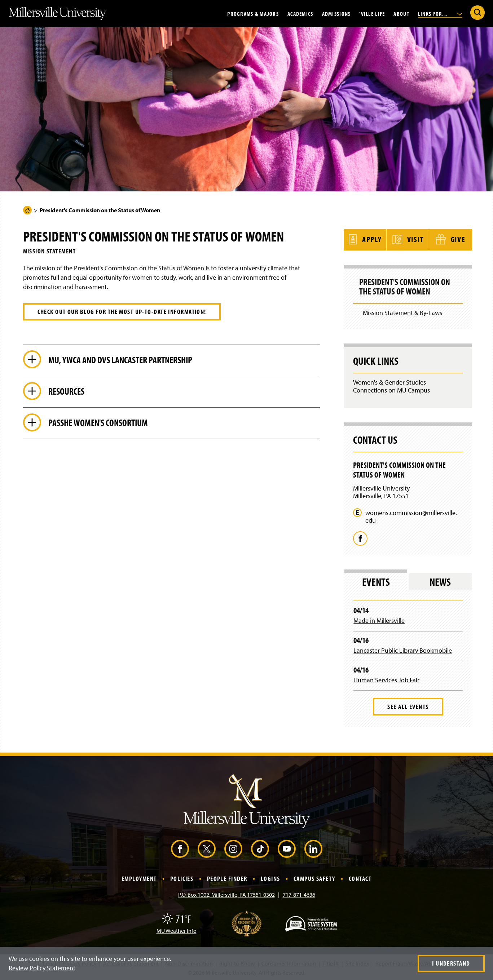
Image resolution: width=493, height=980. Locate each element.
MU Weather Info (177, 930)
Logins (270, 878)
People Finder (227, 878)
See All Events (408, 706)
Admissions (336, 13)
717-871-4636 (299, 894)
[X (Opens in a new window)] (207, 848)
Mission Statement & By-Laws (402, 312)
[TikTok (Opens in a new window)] (260, 848)
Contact (360, 878)
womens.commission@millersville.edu (411, 516)
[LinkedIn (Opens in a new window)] (313, 848)
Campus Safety (314, 878)
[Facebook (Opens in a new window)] (180, 848)
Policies (182, 878)
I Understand (451, 963)
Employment (139, 878)
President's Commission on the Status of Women (406, 286)
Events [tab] (376, 581)
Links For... (440, 13)
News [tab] (440, 581)
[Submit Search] (477, 13)
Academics (300, 13)
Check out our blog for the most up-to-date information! (122, 312)
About (401, 13)
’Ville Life (372, 13)
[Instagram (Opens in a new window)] (233, 848)
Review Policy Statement (42, 968)
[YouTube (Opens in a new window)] (287, 848)
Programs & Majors (253, 13)
